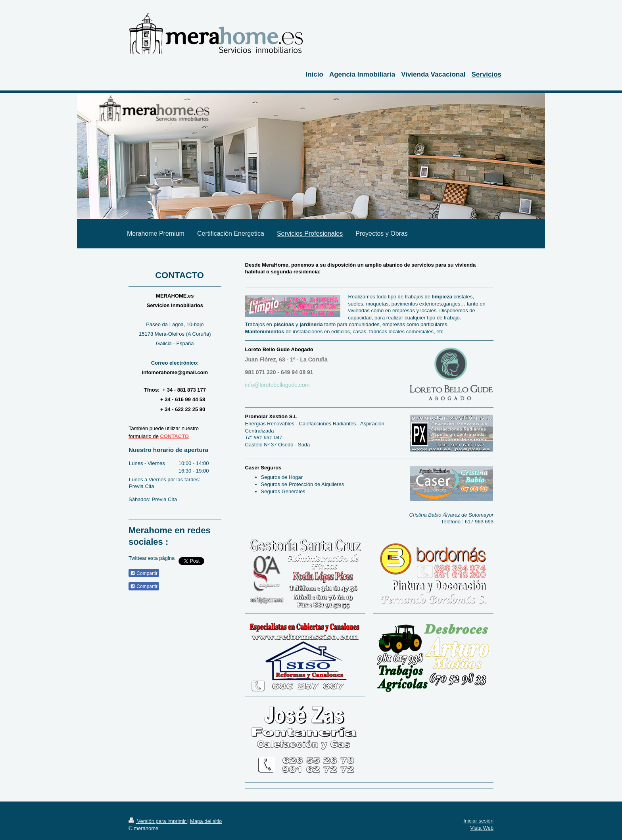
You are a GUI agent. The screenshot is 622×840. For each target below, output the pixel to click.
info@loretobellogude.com (277, 385)
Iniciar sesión (478, 821)
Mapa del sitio (206, 821)
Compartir (144, 573)
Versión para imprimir (158, 821)
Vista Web (482, 828)
